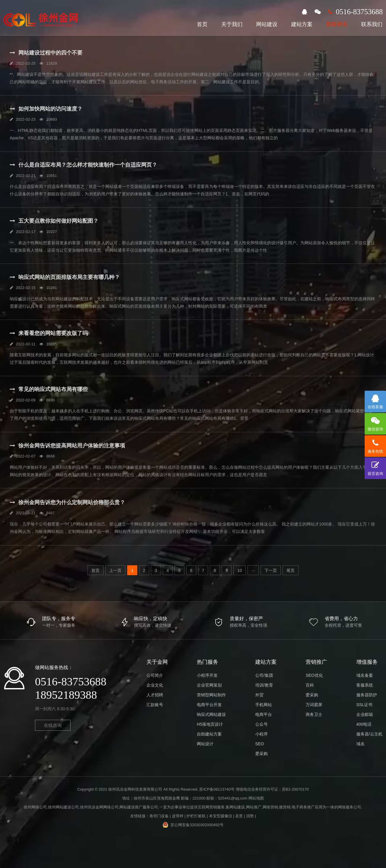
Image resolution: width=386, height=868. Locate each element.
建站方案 (302, 24)
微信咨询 (375, 422)
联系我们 (372, 24)
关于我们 (232, 24)
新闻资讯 (337, 24)
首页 (202, 24)
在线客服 (375, 400)
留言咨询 (375, 467)
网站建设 (267, 24)
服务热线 (375, 444)
